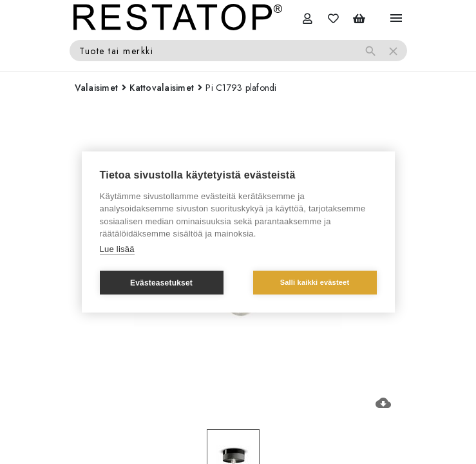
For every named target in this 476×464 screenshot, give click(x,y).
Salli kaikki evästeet (315, 282)
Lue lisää (117, 249)
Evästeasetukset (161, 283)
